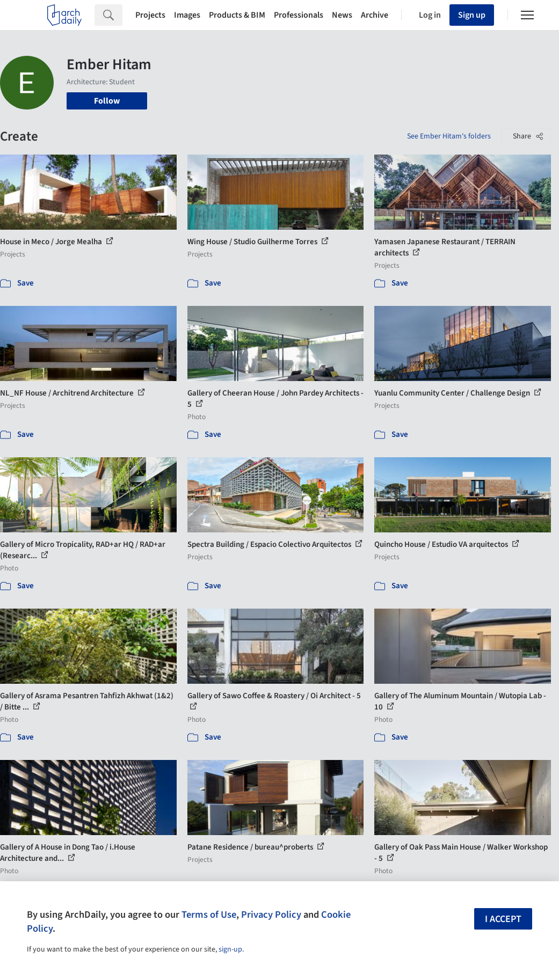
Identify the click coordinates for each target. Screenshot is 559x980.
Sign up (472, 15)
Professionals (299, 15)
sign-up (230, 949)
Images (187, 15)
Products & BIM (237, 15)
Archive (375, 15)
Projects (150, 15)
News (342, 15)
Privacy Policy (271, 915)
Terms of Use (209, 915)
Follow (107, 101)
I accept (503, 919)
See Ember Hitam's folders (449, 136)
